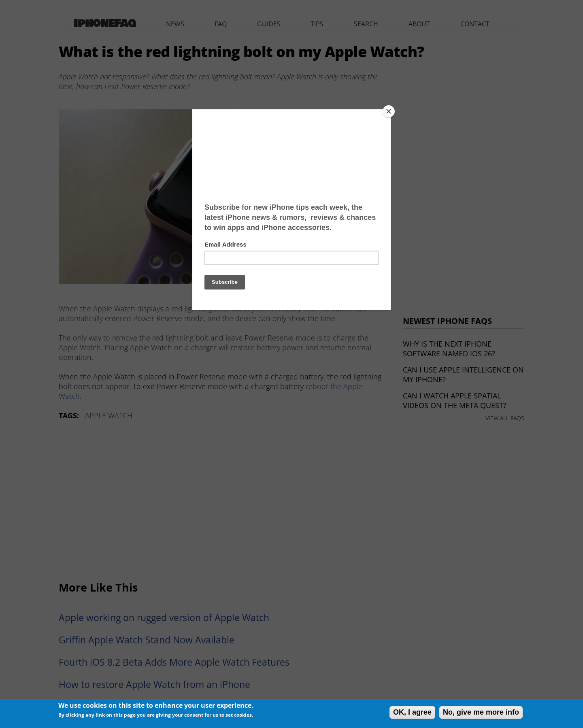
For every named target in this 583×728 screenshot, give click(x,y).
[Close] (389, 111)
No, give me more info (481, 712)
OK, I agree (412, 712)
